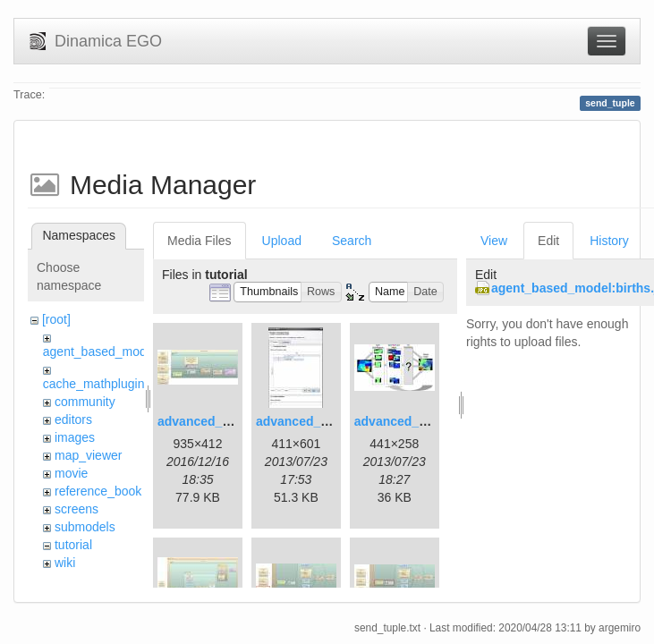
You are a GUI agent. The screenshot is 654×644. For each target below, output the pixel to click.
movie (71, 473)
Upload (282, 241)
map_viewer (88, 455)
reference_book (98, 491)
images (75, 437)
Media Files (200, 241)
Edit (548, 241)
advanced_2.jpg (303, 421)
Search (352, 241)
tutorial (73, 545)
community (85, 402)
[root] (56, 319)
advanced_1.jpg (204, 421)
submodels (85, 527)
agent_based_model (100, 352)
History (609, 241)
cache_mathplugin (94, 384)
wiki (65, 563)
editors (73, 419)
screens (76, 509)
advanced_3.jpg (401, 421)
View (494, 241)
